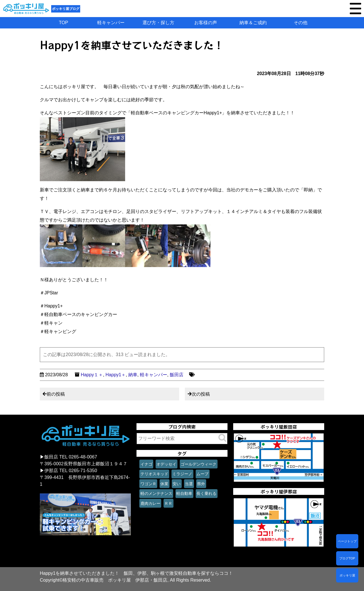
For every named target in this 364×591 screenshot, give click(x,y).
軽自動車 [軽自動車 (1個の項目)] (184, 493)
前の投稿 (56, 394)
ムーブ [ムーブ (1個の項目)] (202, 474)
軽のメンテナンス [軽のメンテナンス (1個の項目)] (156, 493)
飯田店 (177, 375)
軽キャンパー (111, 23)
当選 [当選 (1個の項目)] (189, 484)
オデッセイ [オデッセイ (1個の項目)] (166, 464)
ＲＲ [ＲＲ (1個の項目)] (168, 503)
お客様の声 (206, 23)
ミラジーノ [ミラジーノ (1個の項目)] (182, 474)
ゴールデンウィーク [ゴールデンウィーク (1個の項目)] (198, 464)
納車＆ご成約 (253, 23)
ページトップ (347, 541)
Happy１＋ (92, 375)
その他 (301, 23)
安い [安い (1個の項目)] (177, 484)
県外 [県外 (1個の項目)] (201, 484)
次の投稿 (201, 394)
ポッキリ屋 (347, 575)
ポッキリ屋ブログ (66, 9)
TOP (64, 23)
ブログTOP (347, 558)
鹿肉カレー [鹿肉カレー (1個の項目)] (150, 503)
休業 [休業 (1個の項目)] (164, 484)
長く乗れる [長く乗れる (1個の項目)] (206, 493)
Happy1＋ (116, 375)
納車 (133, 375)
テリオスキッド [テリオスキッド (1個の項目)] (154, 474)
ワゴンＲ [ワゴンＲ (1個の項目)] (148, 484)
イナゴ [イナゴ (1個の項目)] (146, 464)
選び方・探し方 (158, 23)
